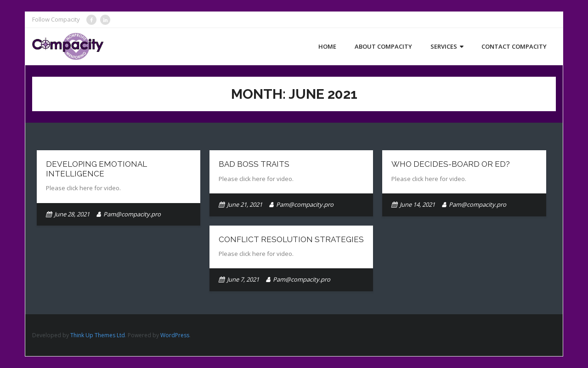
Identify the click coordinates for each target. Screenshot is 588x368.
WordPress (175, 335)
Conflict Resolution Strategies (291, 239)
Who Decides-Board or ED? (451, 164)
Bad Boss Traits (254, 164)
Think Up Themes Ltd (98, 335)
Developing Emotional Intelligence (96, 169)
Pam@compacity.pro (132, 214)
